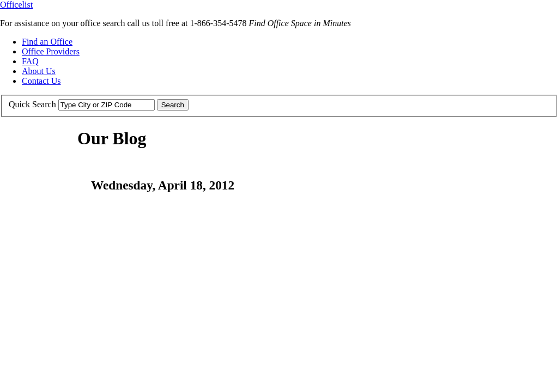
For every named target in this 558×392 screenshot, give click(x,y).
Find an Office (47, 42)
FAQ (30, 61)
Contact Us (41, 81)
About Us (39, 71)
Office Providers (51, 51)
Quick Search (32, 104)
